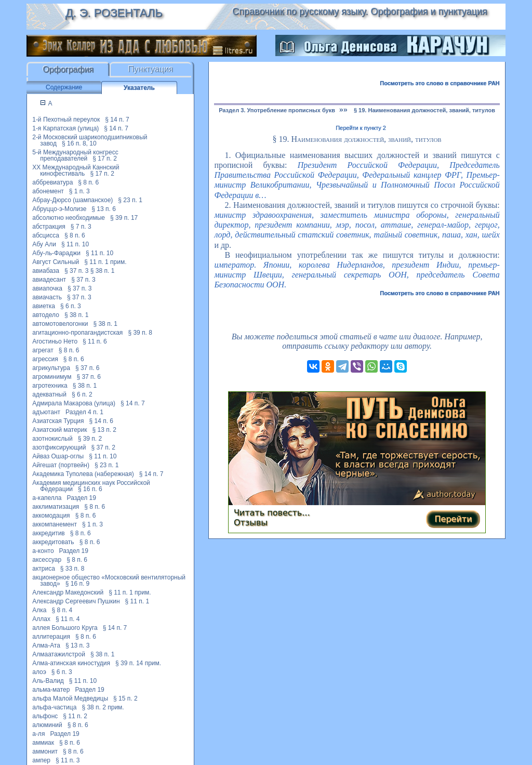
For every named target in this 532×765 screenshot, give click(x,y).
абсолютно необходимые (69, 218)
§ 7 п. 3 (81, 227)
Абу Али (44, 244)
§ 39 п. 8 (140, 333)
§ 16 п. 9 (78, 584)
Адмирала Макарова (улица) (74, 403)
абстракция (49, 227)
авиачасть (47, 297)
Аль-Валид (48, 681)
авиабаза (46, 271)
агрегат (43, 350)
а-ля (38, 734)
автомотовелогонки (60, 324)
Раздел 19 (82, 498)
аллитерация (51, 637)
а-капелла (47, 498)
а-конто (43, 551)
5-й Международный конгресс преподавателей (75, 155)
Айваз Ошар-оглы (58, 456)
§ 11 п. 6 (95, 341)
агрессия (45, 359)
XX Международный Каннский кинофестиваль (76, 170)
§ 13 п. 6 (104, 209)
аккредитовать (53, 542)
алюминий (47, 725)
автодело (46, 315)
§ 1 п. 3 (79, 191)
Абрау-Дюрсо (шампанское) (72, 200)
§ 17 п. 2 (105, 159)
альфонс (45, 716)
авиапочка (47, 288)
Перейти (453, 519)
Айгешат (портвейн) (61, 465)
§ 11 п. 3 (68, 760)
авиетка (44, 306)
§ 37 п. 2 (104, 447)
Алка (39, 610)
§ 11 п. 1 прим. (105, 262)
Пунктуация (151, 69)
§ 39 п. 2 (90, 439)
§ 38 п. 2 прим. (103, 707)
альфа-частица (54, 707)
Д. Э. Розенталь (114, 13)
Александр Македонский (68, 592)
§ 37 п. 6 (88, 368)
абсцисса (46, 235)
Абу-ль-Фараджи (56, 253)
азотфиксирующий (59, 447)
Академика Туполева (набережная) (83, 474)
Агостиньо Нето (55, 341)
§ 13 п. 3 (78, 645)
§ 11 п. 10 (75, 244)
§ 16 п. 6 (90, 489)
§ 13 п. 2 (105, 430)
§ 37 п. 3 (77, 271)
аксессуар (47, 560)
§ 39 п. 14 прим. (138, 663)
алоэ (39, 672)
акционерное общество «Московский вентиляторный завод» (109, 581)
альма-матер (51, 690)
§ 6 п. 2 (82, 394)
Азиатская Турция (58, 421)
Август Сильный (56, 262)
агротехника (50, 386)
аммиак (43, 743)
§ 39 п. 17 (124, 218)
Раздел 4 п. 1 (84, 412)
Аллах (41, 619)
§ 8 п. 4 (62, 610)
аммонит (45, 751)
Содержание (64, 87)
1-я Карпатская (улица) (65, 128)
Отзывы (251, 523)
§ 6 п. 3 (71, 306)
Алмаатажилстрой (59, 654)
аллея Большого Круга (65, 628)
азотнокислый (52, 439)
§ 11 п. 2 (75, 716)
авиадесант (49, 280)
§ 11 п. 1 (137, 601)
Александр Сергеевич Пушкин (76, 601)
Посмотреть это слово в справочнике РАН (440, 83)
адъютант (46, 412)
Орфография (68, 69)
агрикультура (51, 368)
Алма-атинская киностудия (71, 663)
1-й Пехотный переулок (66, 120)
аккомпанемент (55, 524)
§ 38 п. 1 (103, 271)
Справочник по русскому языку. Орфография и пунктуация (360, 11)
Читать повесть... (272, 513)
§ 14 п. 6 (102, 421)
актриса (44, 569)
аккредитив (49, 533)
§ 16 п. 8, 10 (79, 143)
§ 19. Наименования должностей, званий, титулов (424, 110)
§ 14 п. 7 (117, 120)
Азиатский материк (59, 430)
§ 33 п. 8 (72, 569)
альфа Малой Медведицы (70, 698)
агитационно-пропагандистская (77, 333)
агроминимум (52, 377)
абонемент (48, 191)
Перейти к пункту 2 (361, 128)
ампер (41, 760)
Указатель (139, 88)
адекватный (49, 394)
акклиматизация (56, 507)
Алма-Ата (46, 645)
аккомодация (51, 516)
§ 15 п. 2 (125, 698)
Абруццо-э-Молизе (59, 209)
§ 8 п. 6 (88, 182)
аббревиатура (52, 182)
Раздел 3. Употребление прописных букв (277, 110)
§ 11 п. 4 (68, 619)
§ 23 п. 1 (130, 200)
